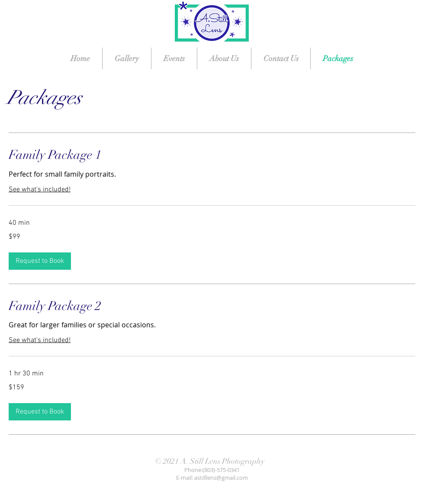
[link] (212, 155)
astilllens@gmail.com (221, 478)
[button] (40, 261)
